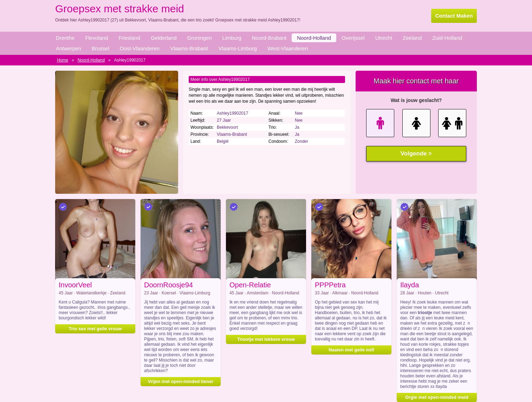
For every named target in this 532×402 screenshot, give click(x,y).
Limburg (232, 38)
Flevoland (96, 38)
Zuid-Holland (447, 38)
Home (63, 60)
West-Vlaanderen (288, 48)
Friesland (129, 38)
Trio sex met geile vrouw (95, 329)
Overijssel (353, 38)
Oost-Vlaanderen (140, 48)
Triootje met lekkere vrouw (266, 339)
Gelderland (164, 38)
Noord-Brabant (269, 38)
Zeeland (412, 38)
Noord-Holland (314, 38)
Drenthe (65, 38)
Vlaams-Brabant (189, 48)
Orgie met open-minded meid (437, 397)
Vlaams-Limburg (238, 48)
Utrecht (384, 38)
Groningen (200, 38)
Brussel (100, 48)
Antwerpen (69, 48)
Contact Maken (454, 16)
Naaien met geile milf (351, 350)
